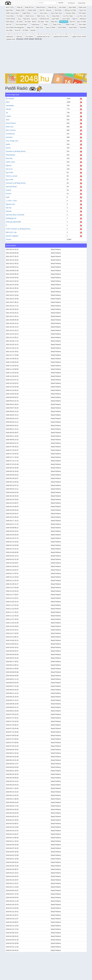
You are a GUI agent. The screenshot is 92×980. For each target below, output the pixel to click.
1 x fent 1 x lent (11, 201)
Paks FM (9, 25)
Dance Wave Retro (57, 13)
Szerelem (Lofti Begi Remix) (16, 183)
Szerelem (9, 137)
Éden (8, 102)
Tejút (8, 120)
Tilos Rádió (9, 30)
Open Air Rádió (82, 22)
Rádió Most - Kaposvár (30, 19)
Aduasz (9, 109)
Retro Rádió (82, 25)
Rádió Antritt (82, 7)
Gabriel (8, 190)
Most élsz (9, 158)
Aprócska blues (11, 187)
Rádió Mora (54, 22)
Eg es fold (9, 180)
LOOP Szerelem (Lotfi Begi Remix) (18, 229)
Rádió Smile (39, 27)
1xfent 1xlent (10, 162)
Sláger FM (30, 27)
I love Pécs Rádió (68, 16)
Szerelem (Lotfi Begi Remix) (16, 151)
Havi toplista (29, 37)
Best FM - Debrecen (46, 10)
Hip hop (9, 208)
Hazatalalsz (10, 106)
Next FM (72, 22)
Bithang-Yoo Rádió (70, 10)
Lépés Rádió (55, 19)
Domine (9, 194)
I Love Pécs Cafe (81, 16)
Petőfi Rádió (64, 22)
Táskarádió (83, 27)
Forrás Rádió (10, 16)
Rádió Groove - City (43, 16)
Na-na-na (9, 169)
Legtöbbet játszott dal (43, 37)
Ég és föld (9, 172)
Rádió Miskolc (10, 22)
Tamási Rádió (73, 27)
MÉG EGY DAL (11, 232)
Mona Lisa (10, 127)
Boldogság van (11, 218)
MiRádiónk (83, 19)
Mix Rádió (20, 22)
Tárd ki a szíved (11, 176)
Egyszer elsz (10, 204)
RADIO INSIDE (10, 19)
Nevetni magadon (12, 236)
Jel (7, 113)
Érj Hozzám (10, 99)
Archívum (71, 3)
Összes (9, 239)
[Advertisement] (46, 57)
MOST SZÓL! (10, 7)
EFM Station (82, 13)
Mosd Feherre (11, 123)
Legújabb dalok (10, 39)
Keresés (61, 3)
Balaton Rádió (20, 10)
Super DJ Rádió (50, 27)
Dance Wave (44, 13)
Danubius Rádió (70, 13)
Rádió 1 (46, 25)
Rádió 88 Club (29, 7)
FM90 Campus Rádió (12, 13)
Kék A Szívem (11, 130)
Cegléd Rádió (26, 13)
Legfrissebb (9, 37)
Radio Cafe (83, 10)
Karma (8, 148)
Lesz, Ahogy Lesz (12, 141)
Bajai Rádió (9, 10)
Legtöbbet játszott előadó (61, 37)
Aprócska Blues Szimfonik (15, 215)
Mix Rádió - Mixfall (30, 22)
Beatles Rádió (32, 10)
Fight (8, 197)
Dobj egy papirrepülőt (13, 222)
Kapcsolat (82, 3)
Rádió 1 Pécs (57, 25)
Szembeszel (10, 134)
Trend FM (17, 30)
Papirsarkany (11, 155)
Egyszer (9, 165)
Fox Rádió (20, 16)
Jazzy (19, 19)
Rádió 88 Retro (41, 7)
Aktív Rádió (62, 7)
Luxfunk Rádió (66, 19)
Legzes (8, 116)
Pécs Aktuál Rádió (21, 25)
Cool (35, 13)
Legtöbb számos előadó (79, 37)
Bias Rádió (58, 10)
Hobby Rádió (56, 16)
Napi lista (19, 37)
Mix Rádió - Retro (43, 22)
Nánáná (9, 211)
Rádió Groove (30, 16)
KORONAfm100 (44, 19)
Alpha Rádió (72, 7)
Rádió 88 (19, 7)
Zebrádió (33, 30)
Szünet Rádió (62, 27)
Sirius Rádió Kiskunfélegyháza (15, 27)
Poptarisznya (35, 25)
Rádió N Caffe (70, 25)
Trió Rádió (25, 30)
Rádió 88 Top (52, 7)
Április (8, 144)
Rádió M (75, 19)
